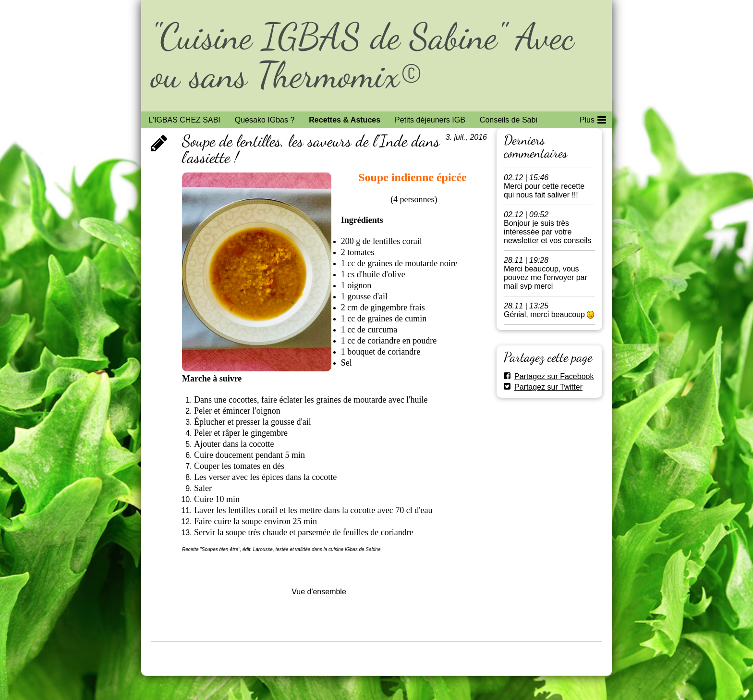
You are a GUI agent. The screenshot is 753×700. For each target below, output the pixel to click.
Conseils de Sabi (509, 120)
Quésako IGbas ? (265, 120)
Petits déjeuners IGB (430, 120)
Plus (593, 118)
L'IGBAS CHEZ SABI (184, 120)
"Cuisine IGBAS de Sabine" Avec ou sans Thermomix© (362, 55)
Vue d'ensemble (319, 592)
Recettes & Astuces (345, 120)
